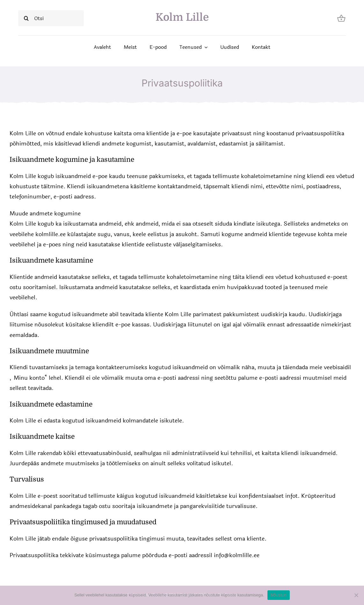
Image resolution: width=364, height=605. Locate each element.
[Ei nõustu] (356, 595)
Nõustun (279, 595)
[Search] (26, 18)
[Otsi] (51, 18)
